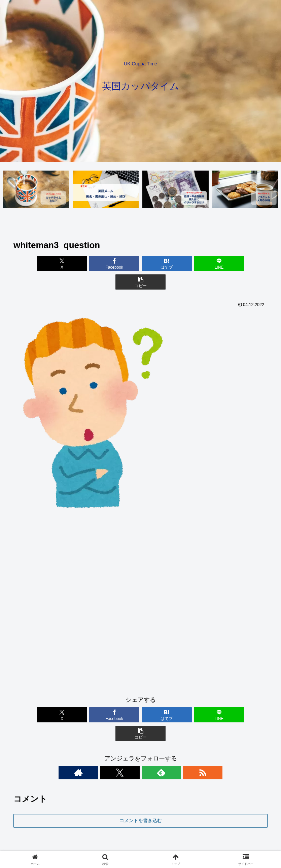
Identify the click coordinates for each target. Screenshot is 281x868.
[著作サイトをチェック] (117, 736)
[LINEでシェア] (183, 264)
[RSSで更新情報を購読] (164, 736)
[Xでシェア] (55, 264)
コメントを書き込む (141, 784)
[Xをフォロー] (133, 736)
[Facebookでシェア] (98, 264)
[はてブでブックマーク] (140, 264)
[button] (226, 264)
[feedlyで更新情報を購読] (148, 736)
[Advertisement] (140, 589)
